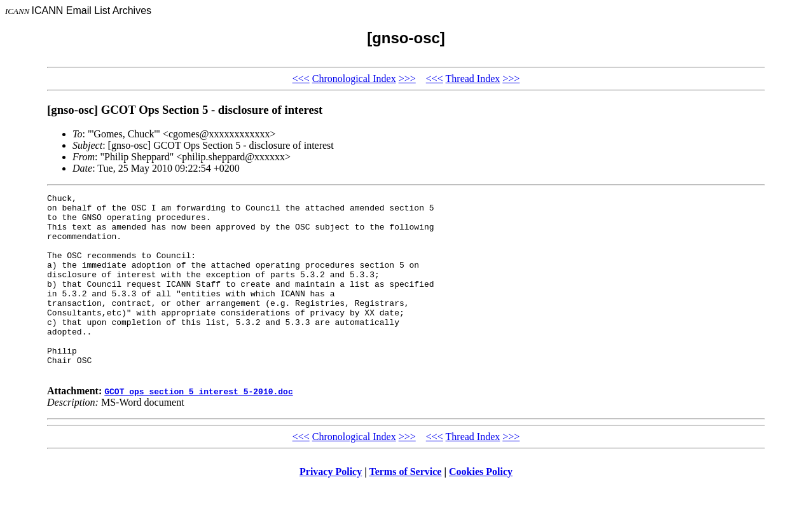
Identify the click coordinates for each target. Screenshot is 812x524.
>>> (407, 79)
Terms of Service (405, 508)
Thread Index (473, 79)
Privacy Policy (331, 508)
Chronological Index (354, 79)
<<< (301, 79)
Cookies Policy (481, 508)
